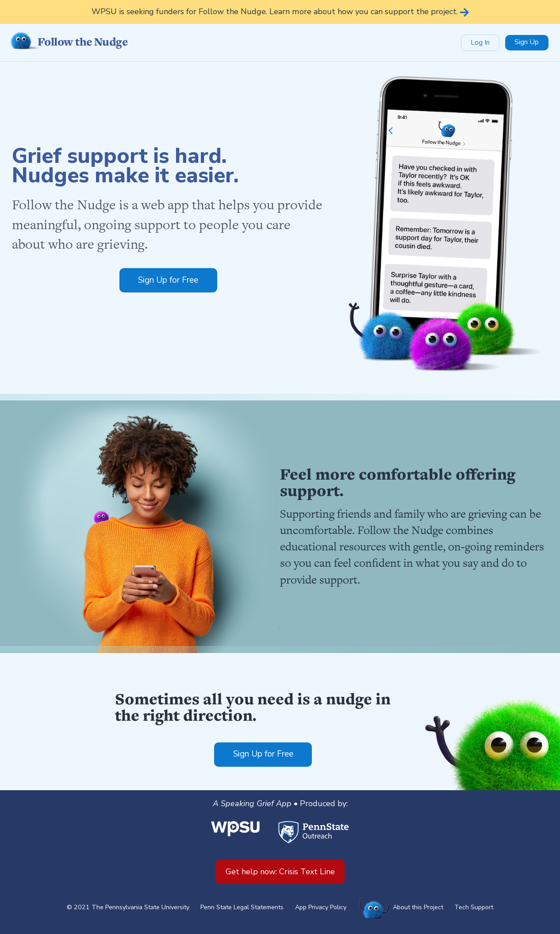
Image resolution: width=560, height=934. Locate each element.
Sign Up (527, 42)
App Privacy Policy (321, 907)
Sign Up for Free (168, 280)
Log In (480, 42)
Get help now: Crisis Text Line (280, 872)
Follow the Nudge (68, 42)
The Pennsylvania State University (140, 907)
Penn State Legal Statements (242, 907)
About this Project (418, 907)
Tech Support (474, 907)
